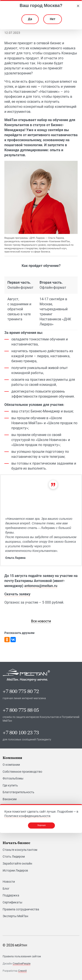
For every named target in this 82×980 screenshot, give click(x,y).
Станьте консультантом (20, 850)
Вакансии (10, 799)
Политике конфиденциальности (27, 816)
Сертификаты (12, 902)
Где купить (10, 785)
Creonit (22, 971)
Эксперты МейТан (15, 916)
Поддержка (11, 895)
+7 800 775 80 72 (21, 691)
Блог (6, 889)
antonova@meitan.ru (41, 586)
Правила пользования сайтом (22, 956)
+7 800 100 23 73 (21, 733)
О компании (11, 765)
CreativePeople (22, 964)
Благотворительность (18, 792)
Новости (9, 882)
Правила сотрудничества (21, 909)
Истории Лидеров (15, 870)
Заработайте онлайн (17, 863)
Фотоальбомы (13, 778)
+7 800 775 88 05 (21, 710)
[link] (41, 621)
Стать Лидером (14, 856)
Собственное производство (22, 772)
